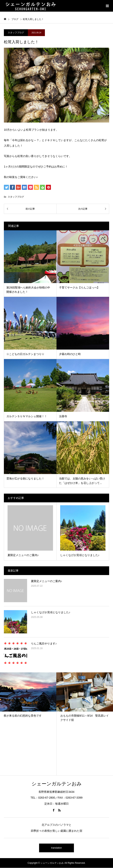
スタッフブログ (16, 33)
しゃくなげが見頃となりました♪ (51, 612)
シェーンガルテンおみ (57, 784)
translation (56, 848)
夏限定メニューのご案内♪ (47, 581)
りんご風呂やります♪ (44, 643)
